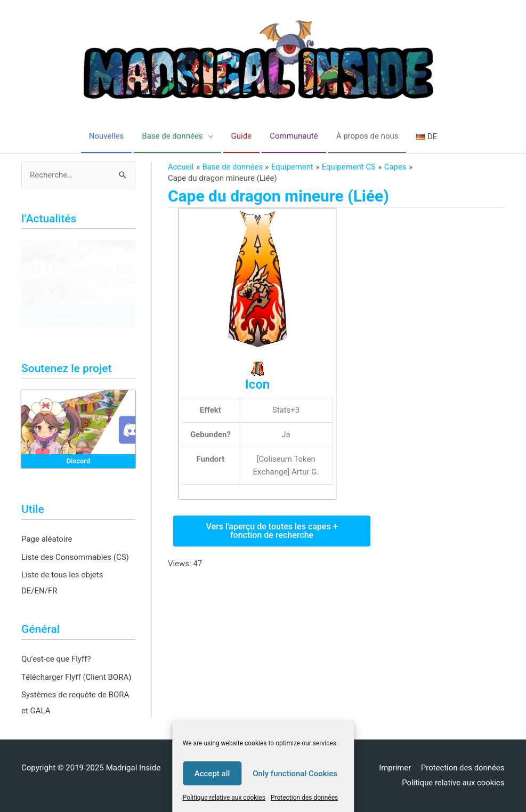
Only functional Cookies (295, 774)
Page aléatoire (47, 539)
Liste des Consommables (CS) (75, 557)
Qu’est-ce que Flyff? (56, 659)
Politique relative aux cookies (224, 798)
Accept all (212, 774)
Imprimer (395, 768)
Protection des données (304, 798)
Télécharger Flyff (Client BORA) (76, 677)
